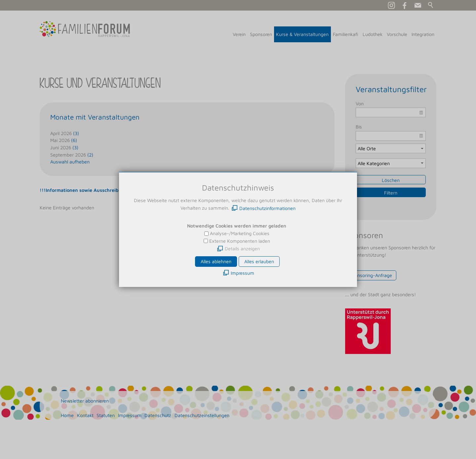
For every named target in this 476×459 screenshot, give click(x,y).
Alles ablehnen (216, 261)
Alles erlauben (259, 261)
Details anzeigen (242, 248)
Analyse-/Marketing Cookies (240, 233)
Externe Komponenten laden (240, 241)
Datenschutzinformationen (267, 208)
